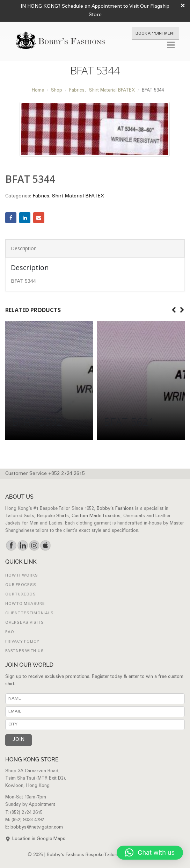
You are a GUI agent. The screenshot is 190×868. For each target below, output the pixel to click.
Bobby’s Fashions (115, 509)
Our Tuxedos (20, 595)
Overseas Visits (24, 623)
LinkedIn (25, 218)
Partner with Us (24, 651)
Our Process (21, 585)
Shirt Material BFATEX (78, 196)
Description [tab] (24, 248)
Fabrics (41, 196)
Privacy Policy (22, 642)
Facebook (11, 218)
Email (39, 218)
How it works (22, 576)
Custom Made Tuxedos (96, 516)
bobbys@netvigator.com (37, 828)
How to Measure (25, 604)
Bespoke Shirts (53, 516)
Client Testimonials (29, 613)
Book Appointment (155, 34)
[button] (150, 853)
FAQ (10, 632)
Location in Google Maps (39, 839)
